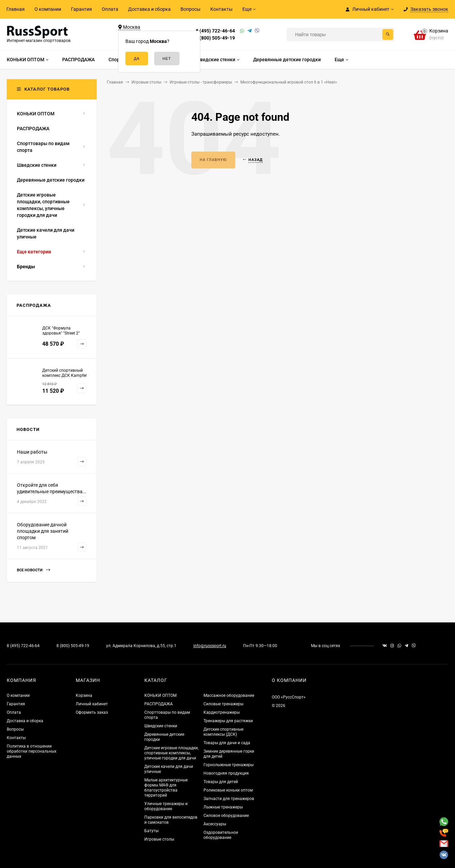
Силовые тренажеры (223, 704)
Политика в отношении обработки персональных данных (32, 751)
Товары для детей (221, 782)
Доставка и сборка (149, 9)
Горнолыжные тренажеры (229, 765)
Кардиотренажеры (222, 712)
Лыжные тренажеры (223, 807)
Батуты (151, 831)
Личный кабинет (92, 704)
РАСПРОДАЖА (159, 704)
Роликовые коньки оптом (228, 790)
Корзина (84, 695)
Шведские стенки (161, 726)
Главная (16, 9)
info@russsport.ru (210, 646)
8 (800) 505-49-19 (215, 38)
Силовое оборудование (226, 816)
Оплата (110, 9)
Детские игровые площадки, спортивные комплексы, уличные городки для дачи (171, 753)
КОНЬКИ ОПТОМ (160, 695)
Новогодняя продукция (226, 773)
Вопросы (190, 9)
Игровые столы (159, 839)
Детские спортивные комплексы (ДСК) (223, 732)
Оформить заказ (92, 712)
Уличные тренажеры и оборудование (166, 806)
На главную (213, 160)
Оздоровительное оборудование (221, 835)
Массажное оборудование (229, 695)
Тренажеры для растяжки (228, 721)
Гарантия (81, 9)
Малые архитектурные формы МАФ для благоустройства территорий (166, 788)
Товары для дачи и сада (227, 743)
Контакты (221, 9)
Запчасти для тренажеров (229, 799)
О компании (48, 9)
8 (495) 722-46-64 (215, 31)
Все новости (33, 570)
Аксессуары (215, 824)
